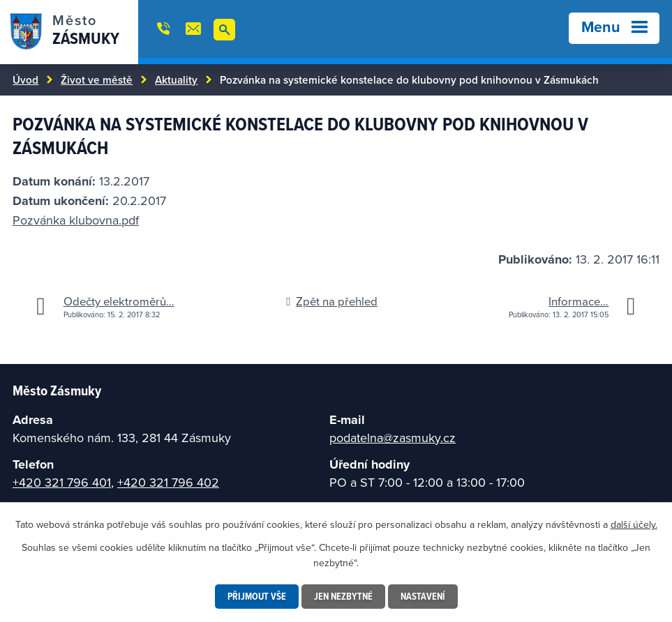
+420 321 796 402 (168, 482)
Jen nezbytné (343, 596)
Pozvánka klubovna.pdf (76, 220)
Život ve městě (97, 79)
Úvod (25, 79)
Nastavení (423, 596)
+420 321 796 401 (62, 482)
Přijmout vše (257, 596)
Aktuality (176, 79)
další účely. (634, 524)
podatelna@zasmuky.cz (393, 438)
